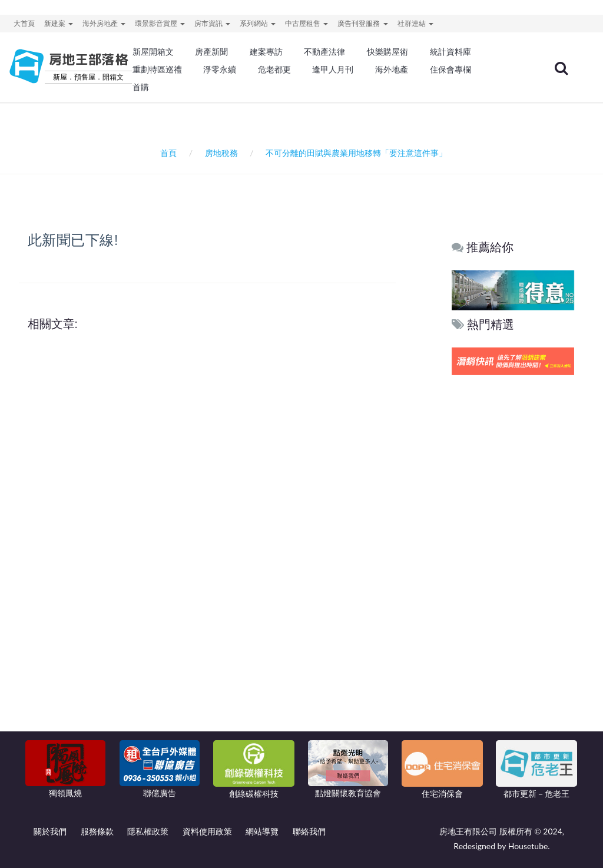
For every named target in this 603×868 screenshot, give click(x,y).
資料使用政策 (207, 831)
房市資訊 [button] (212, 23)
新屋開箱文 (153, 52)
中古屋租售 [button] (307, 23)
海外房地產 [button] (104, 23)
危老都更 (274, 69)
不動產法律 (324, 52)
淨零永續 (220, 69)
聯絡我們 (309, 831)
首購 (141, 87)
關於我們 (50, 831)
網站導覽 (262, 831)
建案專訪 (266, 52)
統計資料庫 (450, 52)
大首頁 (24, 23)
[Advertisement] (513, 558)
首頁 (166, 153)
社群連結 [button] (415, 23)
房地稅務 (221, 153)
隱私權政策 (148, 831)
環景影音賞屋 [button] (160, 23)
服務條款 (97, 831)
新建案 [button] (59, 23)
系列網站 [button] (258, 23)
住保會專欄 (450, 69)
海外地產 (392, 69)
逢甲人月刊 (333, 69)
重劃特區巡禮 (157, 69)
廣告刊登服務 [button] (362, 23)
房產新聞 (211, 52)
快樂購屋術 (387, 52)
